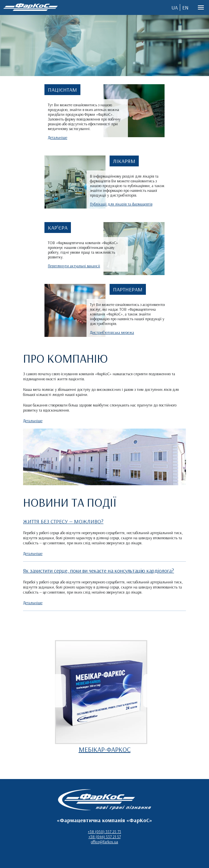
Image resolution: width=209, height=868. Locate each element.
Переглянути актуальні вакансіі (74, 266)
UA (175, 7)
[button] (201, 8)
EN (185, 7)
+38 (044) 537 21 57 (105, 837)
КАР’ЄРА (58, 228)
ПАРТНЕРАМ (128, 289)
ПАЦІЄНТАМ (62, 90)
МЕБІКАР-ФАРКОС (105, 749)
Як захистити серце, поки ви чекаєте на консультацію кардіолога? (99, 571)
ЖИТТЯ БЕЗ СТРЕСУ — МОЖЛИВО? (63, 521)
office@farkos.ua (104, 842)
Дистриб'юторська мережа (112, 332)
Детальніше (58, 137)
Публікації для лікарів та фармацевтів (121, 204)
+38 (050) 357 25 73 (104, 831)
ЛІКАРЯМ (124, 161)
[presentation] (59, 691)
